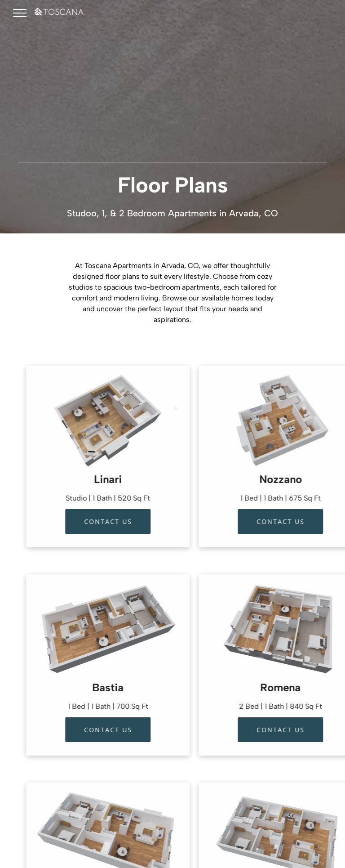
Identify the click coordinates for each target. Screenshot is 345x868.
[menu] (20, 13)
